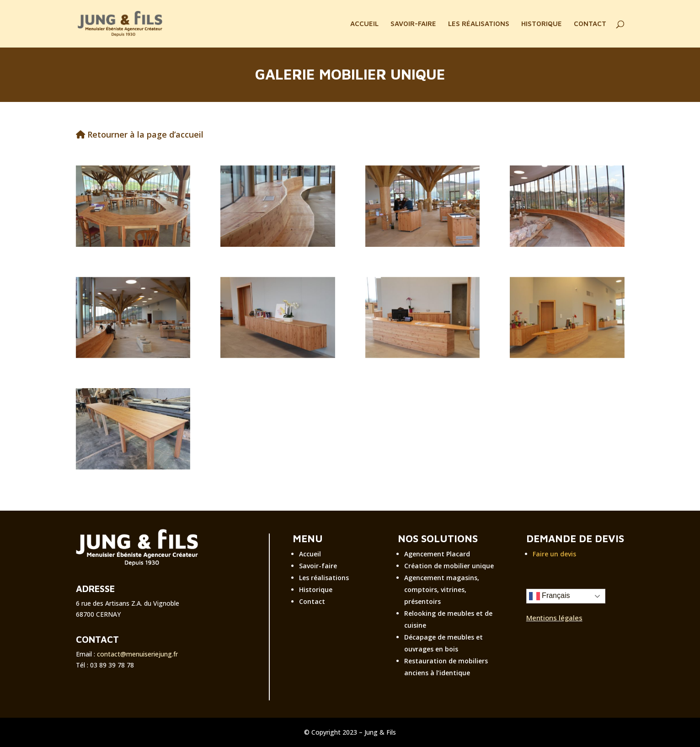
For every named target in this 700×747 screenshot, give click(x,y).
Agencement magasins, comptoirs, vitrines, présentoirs (442, 590)
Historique (316, 590)
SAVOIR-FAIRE (413, 24)
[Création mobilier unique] (133, 244)
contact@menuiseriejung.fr (137, 654)
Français (550, 596)
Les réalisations (324, 578)
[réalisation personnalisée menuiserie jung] (278, 244)
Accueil (310, 554)
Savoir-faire (318, 566)
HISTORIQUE (542, 24)
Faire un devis (554, 554)
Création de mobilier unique (449, 566)
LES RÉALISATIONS (479, 24)
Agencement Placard (437, 554)
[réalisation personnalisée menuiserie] (133, 355)
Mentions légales (554, 618)
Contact (312, 601)
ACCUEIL (364, 24)
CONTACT (590, 24)
